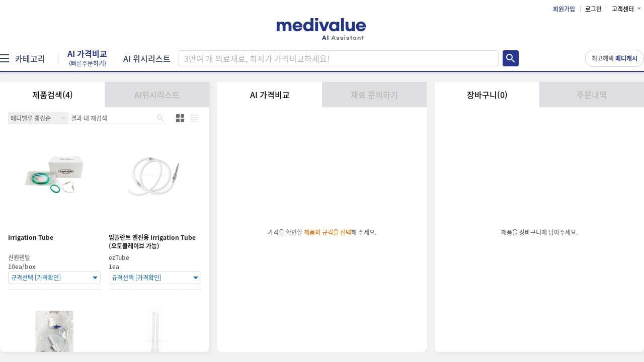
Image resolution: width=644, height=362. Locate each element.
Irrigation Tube (31, 238)
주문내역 (592, 95)
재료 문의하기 (374, 95)
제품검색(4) (53, 95)
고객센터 (623, 9)
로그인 (593, 9)
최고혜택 (615, 58)
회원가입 (564, 9)
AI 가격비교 (87, 58)
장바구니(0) (487, 95)
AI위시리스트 (157, 95)
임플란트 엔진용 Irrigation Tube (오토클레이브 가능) (152, 242)
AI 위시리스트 (147, 58)
